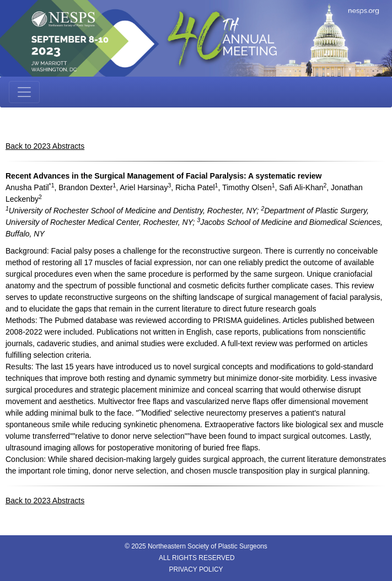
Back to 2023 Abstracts (45, 146)
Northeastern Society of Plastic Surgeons (208, 546)
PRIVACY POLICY (196, 569)
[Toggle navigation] (24, 92)
